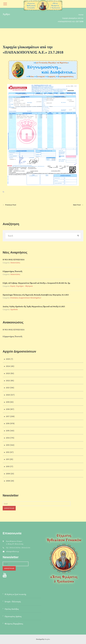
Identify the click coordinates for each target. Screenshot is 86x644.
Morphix (47, 639)
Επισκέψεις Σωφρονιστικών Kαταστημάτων (26, 298)
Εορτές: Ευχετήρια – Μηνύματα (21, 286)
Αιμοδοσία (14, 309)
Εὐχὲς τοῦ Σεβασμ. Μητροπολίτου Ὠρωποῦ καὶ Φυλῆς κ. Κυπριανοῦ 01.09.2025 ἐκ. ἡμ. (37, 283)
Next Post (78, 205)
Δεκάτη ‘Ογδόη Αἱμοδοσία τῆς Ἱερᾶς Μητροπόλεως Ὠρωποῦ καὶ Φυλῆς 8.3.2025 (34, 307)
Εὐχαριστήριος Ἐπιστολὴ (12, 271)
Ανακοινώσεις (15, 263)
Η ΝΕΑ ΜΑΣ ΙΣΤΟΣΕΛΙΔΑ (14, 260)
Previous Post (9, 205)
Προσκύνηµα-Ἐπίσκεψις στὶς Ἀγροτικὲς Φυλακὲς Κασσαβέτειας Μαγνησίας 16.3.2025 (36, 295)
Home (81, 15)
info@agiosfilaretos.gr (12, 551)
